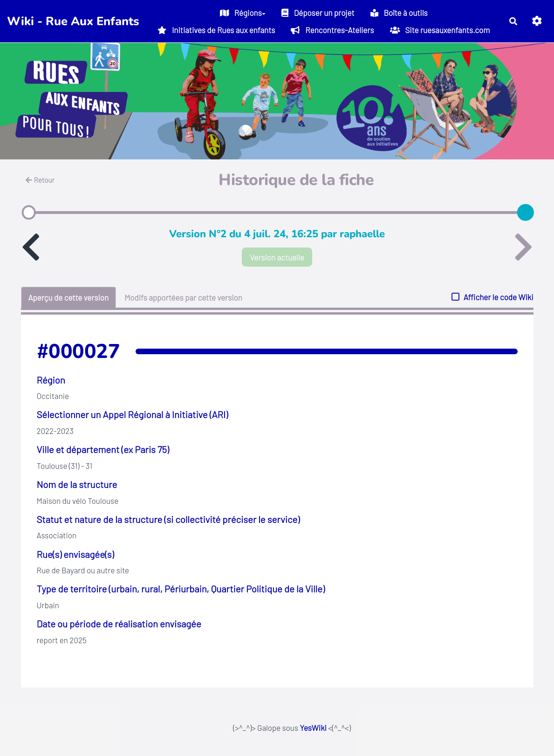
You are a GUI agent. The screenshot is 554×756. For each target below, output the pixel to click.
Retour (40, 180)
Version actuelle (277, 257)
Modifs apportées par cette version (183, 297)
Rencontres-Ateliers (332, 30)
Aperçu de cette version (69, 297)
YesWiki (313, 728)
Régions (243, 13)
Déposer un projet (318, 13)
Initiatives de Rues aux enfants (216, 30)
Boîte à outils (399, 13)
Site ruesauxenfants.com (440, 30)
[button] (537, 21)
